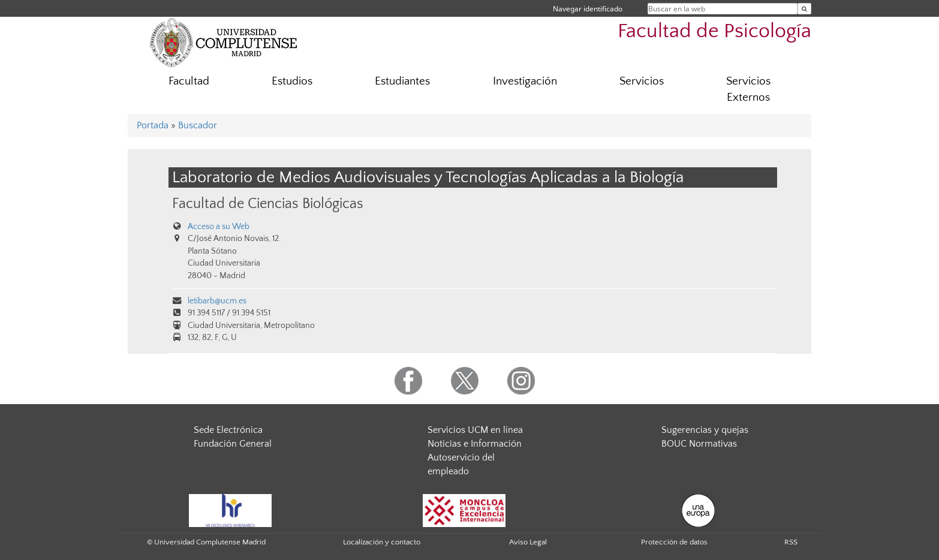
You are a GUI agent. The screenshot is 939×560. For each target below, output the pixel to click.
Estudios (292, 81)
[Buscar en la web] (804, 9)
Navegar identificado (588, 9)
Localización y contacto (382, 542)
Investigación (525, 81)
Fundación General (233, 444)
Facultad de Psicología (714, 31)
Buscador (198, 125)
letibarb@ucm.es (217, 301)
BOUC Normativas (699, 444)
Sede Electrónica (228, 430)
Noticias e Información (475, 444)
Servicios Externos (748, 89)
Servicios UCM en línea (475, 430)
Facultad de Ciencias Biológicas (268, 204)
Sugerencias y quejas (705, 430)
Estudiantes (402, 81)
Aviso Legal (528, 542)
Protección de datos (674, 542)
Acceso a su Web (219, 227)
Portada (153, 125)
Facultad (189, 81)
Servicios (642, 81)
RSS (791, 542)
